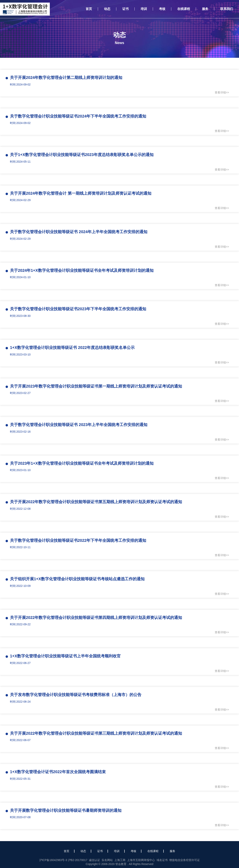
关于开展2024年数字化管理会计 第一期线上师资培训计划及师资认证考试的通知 (81, 193)
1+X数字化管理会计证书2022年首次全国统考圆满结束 (58, 772)
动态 (107, 9)
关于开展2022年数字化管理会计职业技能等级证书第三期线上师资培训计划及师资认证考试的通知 (96, 733)
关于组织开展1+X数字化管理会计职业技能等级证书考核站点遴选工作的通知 (77, 579)
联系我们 (227, 9)
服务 (205, 9)
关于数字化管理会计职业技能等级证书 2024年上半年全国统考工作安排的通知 (79, 232)
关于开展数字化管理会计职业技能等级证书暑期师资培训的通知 (66, 810)
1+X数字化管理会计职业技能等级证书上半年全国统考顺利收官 (65, 656)
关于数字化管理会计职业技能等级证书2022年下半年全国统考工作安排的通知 (78, 540)
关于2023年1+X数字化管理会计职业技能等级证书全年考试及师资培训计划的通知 (82, 463)
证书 (125, 9)
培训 (144, 9)
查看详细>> (222, 92)
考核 (162, 9)
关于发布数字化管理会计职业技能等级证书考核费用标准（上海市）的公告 (76, 695)
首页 (89, 9)
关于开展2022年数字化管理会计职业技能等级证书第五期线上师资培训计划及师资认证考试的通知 (96, 502)
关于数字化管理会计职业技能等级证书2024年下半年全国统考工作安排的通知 (78, 116)
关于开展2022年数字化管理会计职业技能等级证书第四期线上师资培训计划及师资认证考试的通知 (96, 618)
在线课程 (184, 9)
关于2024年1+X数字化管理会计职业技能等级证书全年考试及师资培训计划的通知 (82, 270)
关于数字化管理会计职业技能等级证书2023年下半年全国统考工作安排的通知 (78, 309)
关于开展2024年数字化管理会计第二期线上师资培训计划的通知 (66, 78)
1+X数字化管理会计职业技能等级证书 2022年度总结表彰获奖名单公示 (72, 348)
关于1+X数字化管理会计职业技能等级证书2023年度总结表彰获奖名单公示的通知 (82, 155)
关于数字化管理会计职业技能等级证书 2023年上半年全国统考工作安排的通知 (79, 425)
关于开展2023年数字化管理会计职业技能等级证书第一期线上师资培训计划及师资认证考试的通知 (96, 386)
